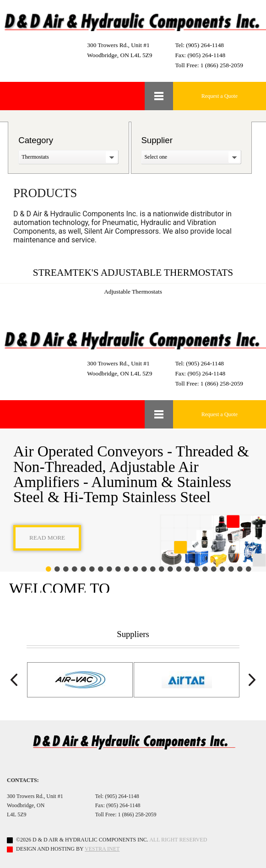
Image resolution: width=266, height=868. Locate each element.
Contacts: (23, 780)
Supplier (157, 140)
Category (36, 140)
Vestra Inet (102, 849)
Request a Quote (220, 96)
